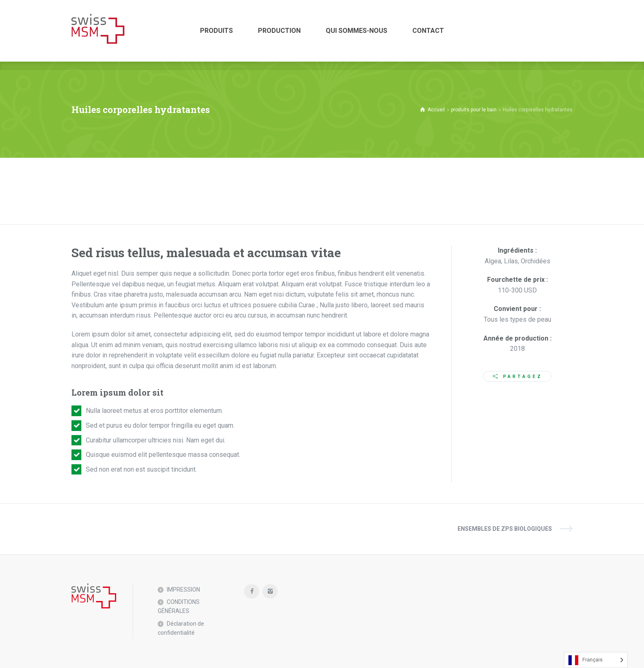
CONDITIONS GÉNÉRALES (179, 606)
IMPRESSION (183, 590)
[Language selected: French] (596, 660)
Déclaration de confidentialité (181, 628)
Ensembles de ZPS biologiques (505, 529)
